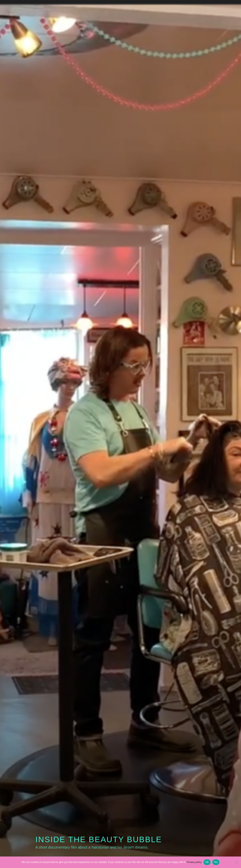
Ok (207, 862)
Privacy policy (194, 862)
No (216, 862)
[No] (236, 862)
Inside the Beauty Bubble (99, 839)
